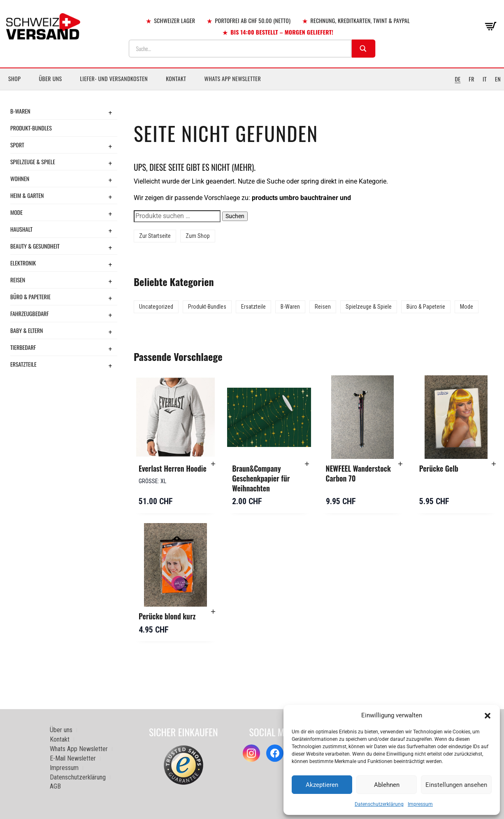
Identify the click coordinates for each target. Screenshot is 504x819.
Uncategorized (156, 307)
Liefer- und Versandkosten (114, 78)
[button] (488, 716)
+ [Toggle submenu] (110, 112)
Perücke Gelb (439, 468)
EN (498, 79)
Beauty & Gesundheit (35, 246)
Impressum (420, 804)
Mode (16, 212)
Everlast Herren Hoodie (173, 468)
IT (485, 79)
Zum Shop (198, 236)
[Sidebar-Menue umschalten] (252, 90)
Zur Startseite (155, 236)
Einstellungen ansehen (456, 785)
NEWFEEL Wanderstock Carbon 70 (358, 473)
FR (471, 79)
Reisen (18, 280)
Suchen (235, 216)
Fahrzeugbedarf (30, 313)
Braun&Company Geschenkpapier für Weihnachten (261, 478)
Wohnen (20, 178)
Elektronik (23, 263)
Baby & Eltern (27, 330)
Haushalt (21, 229)
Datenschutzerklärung (379, 804)
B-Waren (20, 111)
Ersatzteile (23, 364)
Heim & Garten (27, 195)
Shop (14, 78)
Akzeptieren (322, 785)
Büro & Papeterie (30, 297)
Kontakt (176, 78)
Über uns (50, 78)
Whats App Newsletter (233, 78)
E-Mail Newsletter (73, 758)
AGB (55, 786)
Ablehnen (387, 785)
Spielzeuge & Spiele (33, 162)
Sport (17, 145)
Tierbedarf (23, 347)
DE (458, 79)
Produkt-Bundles (31, 128)
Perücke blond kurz (167, 616)
